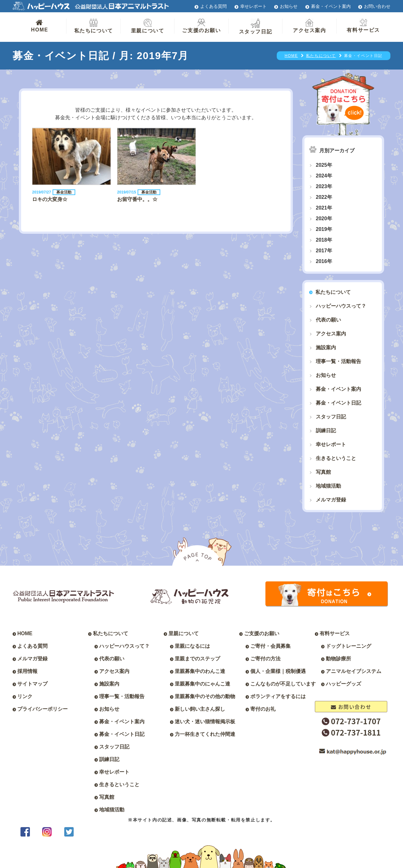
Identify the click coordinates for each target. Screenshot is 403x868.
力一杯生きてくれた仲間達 (205, 734)
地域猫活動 (328, 486)
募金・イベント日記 (338, 403)
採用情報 (27, 671)
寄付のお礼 (263, 709)
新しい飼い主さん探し (200, 709)
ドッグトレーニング (349, 646)
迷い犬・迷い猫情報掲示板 (205, 722)
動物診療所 (338, 659)
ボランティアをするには (278, 696)
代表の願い (328, 320)
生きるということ (336, 458)
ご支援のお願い (201, 26)
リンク (25, 696)
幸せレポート (253, 6)
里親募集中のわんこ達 (200, 671)
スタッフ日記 (256, 26)
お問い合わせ (377, 6)
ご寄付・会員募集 (270, 646)
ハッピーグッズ (343, 684)
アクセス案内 (309, 26)
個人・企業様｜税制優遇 (278, 671)
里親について (148, 26)
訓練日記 (326, 431)
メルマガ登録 (331, 500)
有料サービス (363, 26)
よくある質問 (213, 6)
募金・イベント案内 (331, 6)
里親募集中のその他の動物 (205, 696)
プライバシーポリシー (43, 709)
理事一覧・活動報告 (338, 361)
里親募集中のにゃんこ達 (202, 684)
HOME (40, 25)
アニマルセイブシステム (354, 671)
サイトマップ (32, 684)
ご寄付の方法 (265, 659)
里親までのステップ (197, 659)
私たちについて (94, 26)
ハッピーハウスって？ (341, 306)
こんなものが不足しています (283, 684)
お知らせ (289, 6)
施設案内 (326, 347)
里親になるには (192, 646)
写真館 (323, 472)
